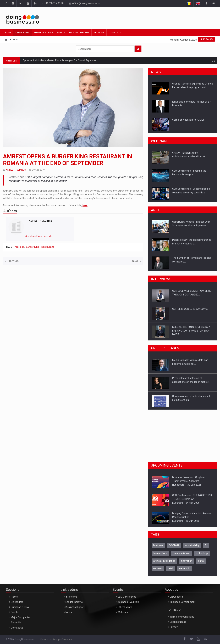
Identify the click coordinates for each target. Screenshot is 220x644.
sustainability (192, 545)
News (16, 40)
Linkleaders (23, 33)
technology (202, 553)
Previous (12, 261)
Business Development (183, 602)
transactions (160, 553)
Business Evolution (128, 602)
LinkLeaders (176, 597)
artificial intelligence (164, 561)
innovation (186, 561)
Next (137, 261)
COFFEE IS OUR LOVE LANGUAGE (190, 309)
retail (171, 569)
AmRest (19, 247)
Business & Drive (43, 33)
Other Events (125, 607)
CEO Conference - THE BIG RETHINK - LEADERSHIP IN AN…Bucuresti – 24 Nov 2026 (192, 499)
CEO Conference (127, 597)
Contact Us (115, 33)
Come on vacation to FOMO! (188, 120)
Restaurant (48, 247)
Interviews (71, 597)
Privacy (174, 627)
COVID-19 (174, 545)
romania (158, 569)
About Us (99, 33)
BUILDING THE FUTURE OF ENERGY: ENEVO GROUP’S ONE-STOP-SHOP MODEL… (191, 331)
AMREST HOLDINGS (16, 170)
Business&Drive (182, 553)
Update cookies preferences (56, 639)
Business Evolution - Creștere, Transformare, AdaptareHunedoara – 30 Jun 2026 (189, 481)
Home (8, 33)
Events (61, 33)
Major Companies (79, 33)
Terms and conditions (182, 617)
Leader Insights (74, 602)
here (85, 206)
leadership (185, 569)
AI (206, 545)
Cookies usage (178, 622)
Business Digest (75, 607)
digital (201, 561)
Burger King (33, 247)
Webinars (123, 612)
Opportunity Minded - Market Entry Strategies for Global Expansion (60, 61)
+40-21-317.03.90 (53, 3)
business (158, 545)
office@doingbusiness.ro (84, 3)
